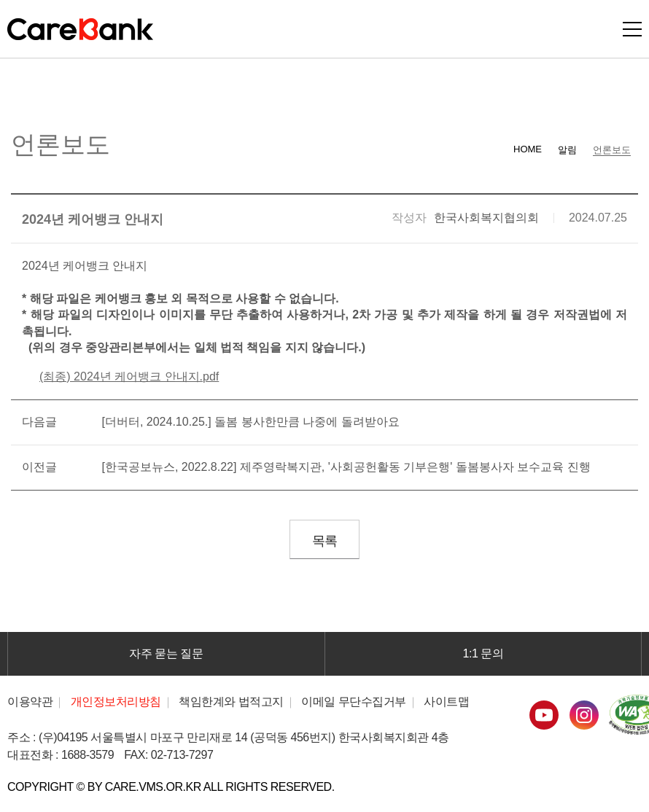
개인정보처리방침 (116, 702)
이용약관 (30, 702)
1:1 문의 (483, 653)
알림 (567, 150)
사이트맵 (446, 702)
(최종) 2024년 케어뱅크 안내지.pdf (129, 376)
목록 (324, 541)
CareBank (80, 29)
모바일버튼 (632, 29)
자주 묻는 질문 (166, 653)
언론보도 (612, 150)
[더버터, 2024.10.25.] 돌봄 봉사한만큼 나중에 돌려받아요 (250, 422)
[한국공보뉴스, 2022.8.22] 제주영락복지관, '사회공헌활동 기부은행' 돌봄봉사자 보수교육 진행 (346, 467)
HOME (528, 149)
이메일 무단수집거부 (354, 702)
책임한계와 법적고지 (231, 702)
